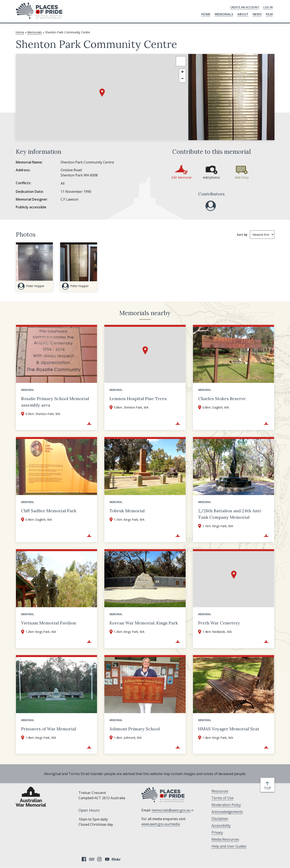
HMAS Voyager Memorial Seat (229, 729)
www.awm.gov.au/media (161, 824)
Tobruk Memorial (127, 511)
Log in (268, 7)
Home (206, 14)
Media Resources (225, 839)
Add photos (211, 177)
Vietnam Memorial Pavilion (49, 623)
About (243, 14)
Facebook (84, 859)
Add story (242, 177)
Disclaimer (220, 819)
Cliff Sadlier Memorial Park (49, 511)
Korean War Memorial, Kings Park (144, 623)
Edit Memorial (181, 177)
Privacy (217, 832)
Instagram (99, 859)
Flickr (117, 859)
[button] (102, 93)
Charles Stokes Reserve (222, 399)
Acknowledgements (227, 812)
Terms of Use (223, 798)
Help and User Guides (229, 846)
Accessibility (221, 826)
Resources (220, 791)
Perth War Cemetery (219, 623)
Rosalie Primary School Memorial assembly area (55, 402)
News (257, 14)
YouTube (107, 859)
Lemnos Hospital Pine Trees (138, 399)
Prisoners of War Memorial (49, 729)
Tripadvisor (92, 859)
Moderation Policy (226, 805)
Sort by (242, 235)
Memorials (224, 14)
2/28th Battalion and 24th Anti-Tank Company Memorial (230, 514)
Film (269, 14)
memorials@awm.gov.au (173, 810)
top (268, 788)
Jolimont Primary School (135, 729)
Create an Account (245, 7)
